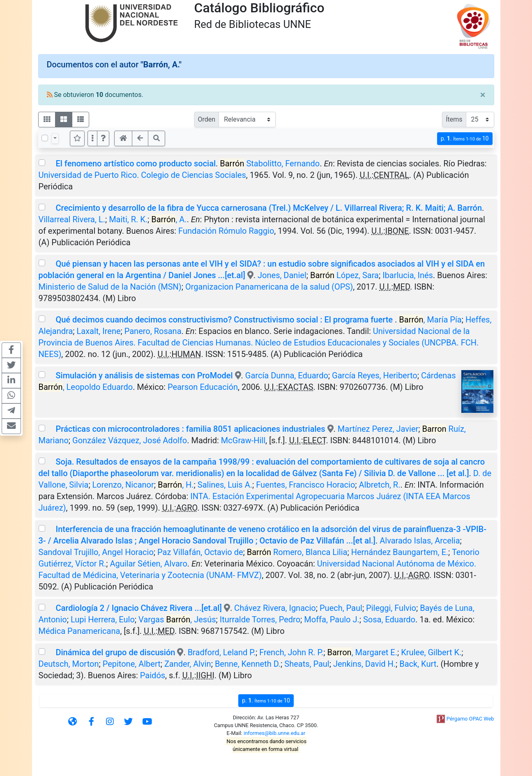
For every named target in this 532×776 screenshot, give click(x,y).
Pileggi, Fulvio (391, 608)
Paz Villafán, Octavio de (200, 552)
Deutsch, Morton (69, 664)
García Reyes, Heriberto (375, 375)
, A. (169, 219)
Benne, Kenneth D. (248, 664)
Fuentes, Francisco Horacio (305, 485)
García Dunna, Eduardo (287, 375)
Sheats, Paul (307, 664)
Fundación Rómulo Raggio (226, 231)
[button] (103, 138)
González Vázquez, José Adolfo (130, 440)
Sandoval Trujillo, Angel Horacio (96, 552)
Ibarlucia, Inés (408, 275)
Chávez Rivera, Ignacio (275, 608)
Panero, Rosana (153, 331)
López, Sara (344, 275)
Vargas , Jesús (177, 619)
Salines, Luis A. (225, 485)
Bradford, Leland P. (222, 652)
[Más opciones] (92, 138)
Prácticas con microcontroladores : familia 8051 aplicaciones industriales (190, 429)
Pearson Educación (203, 387)
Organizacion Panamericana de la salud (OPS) (269, 287)
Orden (207, 119)
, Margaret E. (362, 652)
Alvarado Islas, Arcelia (420, 541)
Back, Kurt (418, 664)
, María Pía (430, 320)
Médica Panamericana (79, 631)
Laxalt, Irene (98, 331)
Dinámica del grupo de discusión (115, 652)
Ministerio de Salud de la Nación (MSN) (110, 287)
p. (465, 139)
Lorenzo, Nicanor (123, 485)
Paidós (153, 675)
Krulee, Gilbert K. (431, 652)
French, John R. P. (291, 652)
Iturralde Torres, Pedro (260, 619)
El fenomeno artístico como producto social (136, 163)
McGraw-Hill (243, 440)
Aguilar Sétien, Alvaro (148, 564)
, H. (176, 485)
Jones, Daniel (282, 275)
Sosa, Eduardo (389, 619)
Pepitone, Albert (132, 664)
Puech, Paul (341, 608)
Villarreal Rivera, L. (72, 219)
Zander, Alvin (188, 664)
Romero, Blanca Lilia (297, 552)
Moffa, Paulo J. (332, 619)
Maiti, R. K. (128, 219)
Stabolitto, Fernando (270, 163)
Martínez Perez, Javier (378, 429)
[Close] (483, 95)
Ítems (454, 119)
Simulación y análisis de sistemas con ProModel (144, 375)
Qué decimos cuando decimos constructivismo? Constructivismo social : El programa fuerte (225, 320)
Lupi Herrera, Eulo (103, 619)
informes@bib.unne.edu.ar (274, 733)
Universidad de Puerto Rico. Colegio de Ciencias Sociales (142, 175)
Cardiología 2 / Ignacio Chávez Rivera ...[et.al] (138, 608)
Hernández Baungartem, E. (400, 552)
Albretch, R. (380, 485)
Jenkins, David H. (364, 664)
